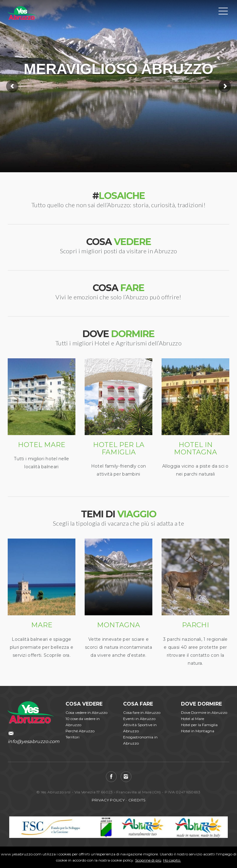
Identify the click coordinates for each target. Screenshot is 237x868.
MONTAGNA (118, 625)
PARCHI (195, 625)
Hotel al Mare (193, 719)
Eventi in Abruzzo (139, 719)
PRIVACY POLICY (108, 800)
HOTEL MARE (42, 445)
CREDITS (137, 800)
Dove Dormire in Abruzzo (204, 712)
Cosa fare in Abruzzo (142, 712)
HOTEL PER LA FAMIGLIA (119, 448)
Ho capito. (172, 860)
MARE (42, 625)
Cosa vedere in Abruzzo (86, 712)
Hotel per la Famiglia (199, 725)
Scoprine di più (148, 860)
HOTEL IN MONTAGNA (195, 448)
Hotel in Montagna (198, 731)
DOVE (118, 334)
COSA (119, 242)
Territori (72, 737)
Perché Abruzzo (80, 731)
